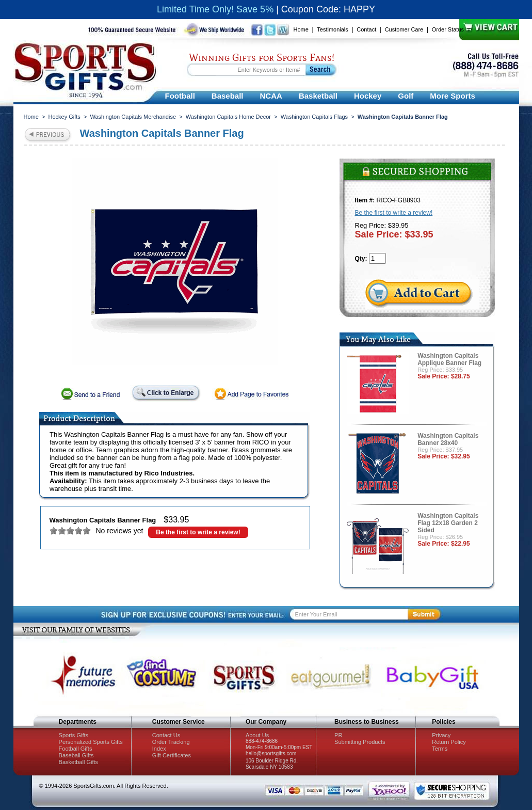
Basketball (318, 96)
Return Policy (449, 742)
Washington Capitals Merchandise (133, 117)
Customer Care (404, 29)
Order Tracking (171, 742)
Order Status (448, 29)
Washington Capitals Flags (314, 117)
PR (338, 735)
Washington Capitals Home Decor (228, 117)
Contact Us (166, 735)
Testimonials (333, 29)
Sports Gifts (74, 735)
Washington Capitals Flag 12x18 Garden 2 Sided (448, 523)
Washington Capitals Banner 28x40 (448, 439)
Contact (366, 29)
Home (301, 29)
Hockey (368, 96)
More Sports (453, 96)
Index (159, 749)
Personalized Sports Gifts (91, 742)
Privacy (441, 735)
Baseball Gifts (76, 755)
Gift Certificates (172, 755)
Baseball (228, 96)
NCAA (271, 96)
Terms (440, 749)
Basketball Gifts (78, 762)
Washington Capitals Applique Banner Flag (449, 359)
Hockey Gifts (65, 117)
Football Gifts (76, 749)
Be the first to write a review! (198, 532)
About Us (257, 735)
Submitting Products (360, 742)
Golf (406, 96)
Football (180, 96)
